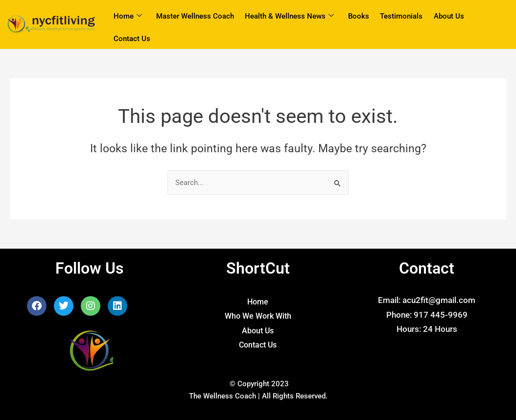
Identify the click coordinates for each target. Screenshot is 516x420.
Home (128, 16)
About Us (447, 16)
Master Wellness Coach (195, 16)
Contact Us (132, 39)
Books (358, 16)
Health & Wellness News (289, 16)
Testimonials (400, 16)
